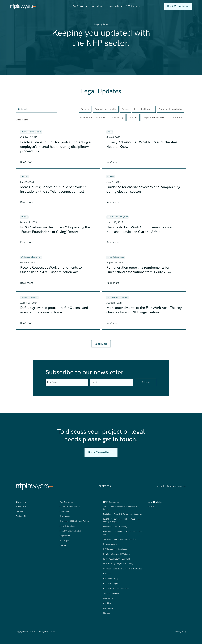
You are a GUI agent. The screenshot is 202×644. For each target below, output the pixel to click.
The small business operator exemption (120, 539)
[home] (23, 6)
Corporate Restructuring (70, 506)
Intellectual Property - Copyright (117, 559)
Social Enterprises (67, 526)
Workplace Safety (111, 579)
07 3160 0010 (105, 486)
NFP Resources (133, 6)
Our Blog (150, 506)
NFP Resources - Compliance (115, 549)
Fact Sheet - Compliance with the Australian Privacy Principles (121, 520)
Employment (65, 536)
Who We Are (98, 6)
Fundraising (64, 511)
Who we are (21, 506)
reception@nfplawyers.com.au (172, 486)
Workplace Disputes (112, 584)
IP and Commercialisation (70, 531)
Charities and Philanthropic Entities (74, 521)
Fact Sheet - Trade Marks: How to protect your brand (123, 533)
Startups (63, 546)
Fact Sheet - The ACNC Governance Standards (123, 514)
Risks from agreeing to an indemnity (118, 564)
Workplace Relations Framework (117, 589)
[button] (80, 6)
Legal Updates (115, 6)
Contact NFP (21, 516)
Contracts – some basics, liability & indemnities (123, 569)
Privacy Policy (181, 632)
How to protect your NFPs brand (117, 554)
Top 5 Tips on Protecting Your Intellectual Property (120, 508)
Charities (107, 603)
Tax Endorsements (111, 593)
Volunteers (108, 574)
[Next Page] (101, 344)
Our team (20, 511)
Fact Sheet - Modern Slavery (115, 527)
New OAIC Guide (110, 544)
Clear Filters (22, 120)
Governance (65, 516)
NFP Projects (65, 541)
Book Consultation (178, 6)
